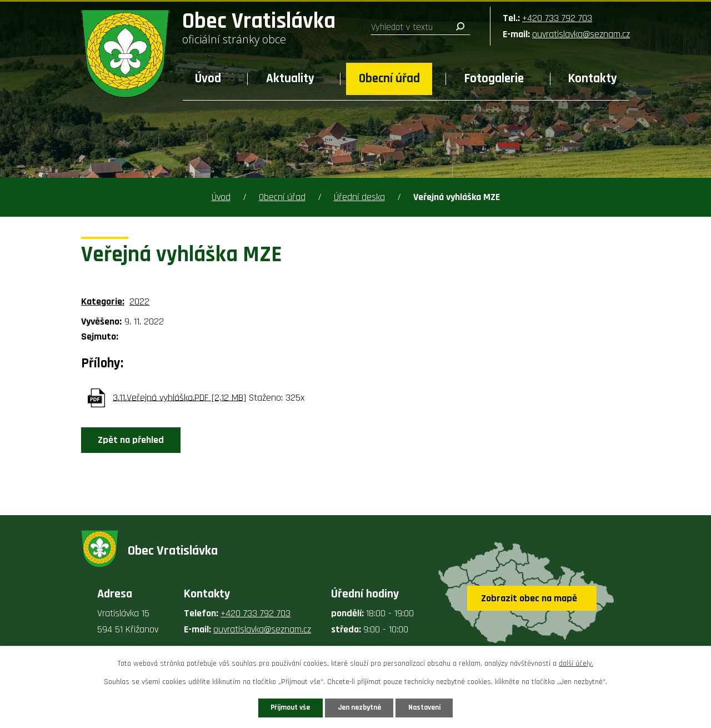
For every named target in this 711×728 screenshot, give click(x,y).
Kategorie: (103, 301)
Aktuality (290, 79)
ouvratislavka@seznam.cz (581, 34)
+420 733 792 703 (557, 18)
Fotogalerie (494, 79)
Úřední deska (359, 197)
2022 (139, 301)
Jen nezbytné (360, 707)
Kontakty (593, 79)
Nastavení (433, 707)
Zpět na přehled (134, 440)
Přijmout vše (282, 707)
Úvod (208, 79)
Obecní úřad (389, 79)
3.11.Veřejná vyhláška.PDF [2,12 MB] (179, 397)
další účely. (576, 662)
